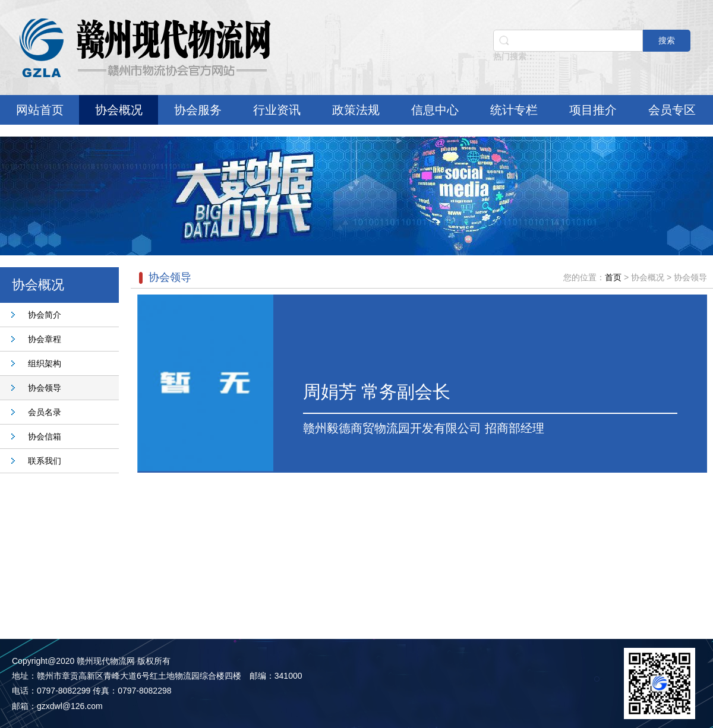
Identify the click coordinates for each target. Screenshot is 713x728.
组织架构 (45, 363)
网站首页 (40, 110)
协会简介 (45, 315)
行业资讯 (277, 110)
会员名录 (45, 412)
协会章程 (45, 339)
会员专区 (672, 110)
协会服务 (198, 110)
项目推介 (593, 110)
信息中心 (435, 110)
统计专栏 (514, 110)
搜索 (667, 40)
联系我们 (45, 461)
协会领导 (45, 388)
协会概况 (119, 110)
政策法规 (356, 110)
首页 (613, 277)
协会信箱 (45, 436)
